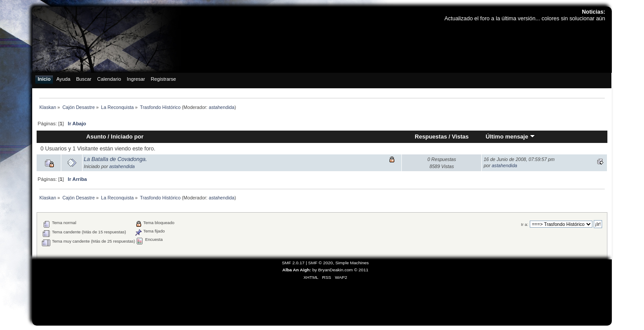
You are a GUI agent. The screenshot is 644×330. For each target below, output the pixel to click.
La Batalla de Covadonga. (116, 159)
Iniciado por (127, 137)
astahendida (221, 107)
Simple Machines (352, 263)
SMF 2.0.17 (293, 263)
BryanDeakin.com (335, 270)
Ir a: (524, 224)
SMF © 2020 (321, 263)
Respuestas (431, 137)
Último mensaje (510, 137)
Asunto (96, 137)
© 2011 (361, 270)
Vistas (460, 137)
